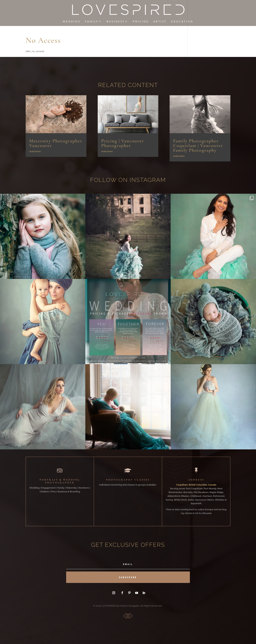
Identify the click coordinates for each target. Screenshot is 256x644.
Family (92, 21)
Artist (160, 21)
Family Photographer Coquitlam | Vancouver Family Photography (198, 145)
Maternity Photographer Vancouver (56, 143)
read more (35, 151)
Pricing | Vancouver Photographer (123, 143)
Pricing (141, 21)
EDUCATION (182, 21)
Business (116, 21)
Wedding (72, 21)
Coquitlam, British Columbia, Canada (196, 485)
